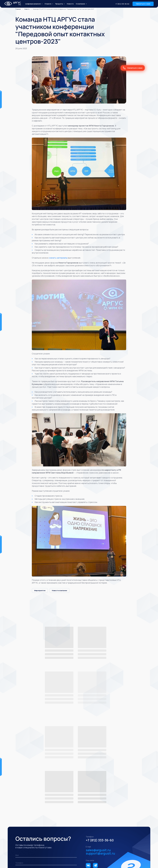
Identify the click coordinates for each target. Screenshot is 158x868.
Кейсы (129, 821)
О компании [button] (81, 4)
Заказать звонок (27, 785)
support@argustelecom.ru (121, 830)
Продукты (20, 845)
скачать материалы (58, 258)
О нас (109, 822)
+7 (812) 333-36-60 (122, 4)
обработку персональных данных (56, 786)
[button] (143, 4)
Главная (18, 9)
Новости (70, 4)
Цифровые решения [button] (33, 4)
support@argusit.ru (100, 759)
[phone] (46, 768)
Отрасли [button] (48, 4)
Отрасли (19, 833)
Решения (19, 813)
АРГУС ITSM (70, 849)
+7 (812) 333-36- (98, 746)
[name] (46, 761)
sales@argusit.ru (98, 756)
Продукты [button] (59, 4)
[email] (46, 776)
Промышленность (23, 836)
